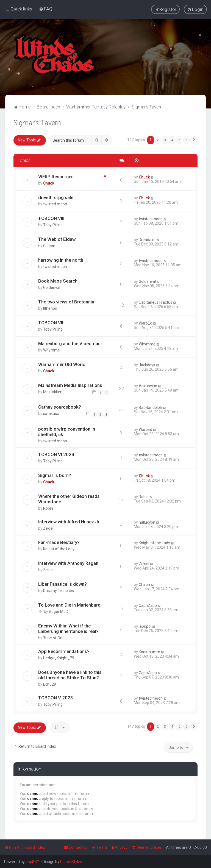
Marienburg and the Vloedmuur (70, 344)
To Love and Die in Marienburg (69, 605)
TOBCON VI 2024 (56, 454)
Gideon (49, 246)
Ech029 (50, 684)
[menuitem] (46, 9)
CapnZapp (148, 605)
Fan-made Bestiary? (59, 542)
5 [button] (179, 140)
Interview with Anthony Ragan (68, 563)
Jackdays (147, 365)
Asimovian (148, 386)
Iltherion (50, 308)
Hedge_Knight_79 (59, 658)
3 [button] (165, 140)
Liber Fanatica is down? (63, 584)
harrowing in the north (61, 260)
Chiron (144, 585)
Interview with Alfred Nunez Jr (69, 522)
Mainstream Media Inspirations (70, 385)
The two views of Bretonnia (66, 302)
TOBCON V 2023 (56, 698)
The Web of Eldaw (57, 239)
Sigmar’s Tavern (37, 123)
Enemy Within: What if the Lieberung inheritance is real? (68, 629)
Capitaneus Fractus (156, 302)
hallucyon (147, 522)
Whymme (52, 350)
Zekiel (48, 528)
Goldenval (52, 288)
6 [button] (186, 140)
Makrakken (53, 392)
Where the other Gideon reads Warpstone (69, 499)
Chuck (49, 183)
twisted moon (55, 204)
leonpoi (145, 626)
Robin (48, 508)
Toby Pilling (53, 225)
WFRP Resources (56, 177)
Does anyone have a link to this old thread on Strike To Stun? (70, 675)
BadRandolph (150, 408)
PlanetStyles (71, 862)
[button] (194, 140)
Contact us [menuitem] (76, 847)
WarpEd (145, 323)
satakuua (51, 414)
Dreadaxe (147, 240)
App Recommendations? (64, 651)
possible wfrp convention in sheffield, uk (67, 432)
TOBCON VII (51, 323)
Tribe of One (54, 638)
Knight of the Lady (59, 549)
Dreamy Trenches (59, 591)
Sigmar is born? (55, 475)
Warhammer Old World (62, 364)
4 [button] (172, 140)
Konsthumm (149, 652)
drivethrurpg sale (56, 197)
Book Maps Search (58, 281)
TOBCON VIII (51, 218)
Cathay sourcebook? (60, 407)
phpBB (31, 862)
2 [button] (158, 140)
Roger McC (58, 612)
